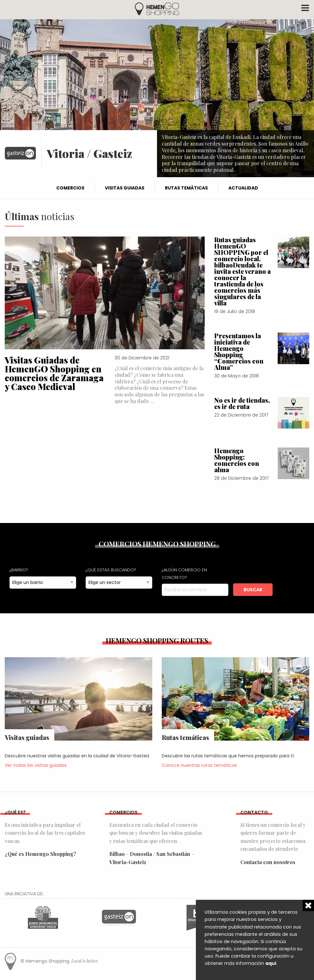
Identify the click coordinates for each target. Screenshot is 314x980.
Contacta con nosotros (268, 862)
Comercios (70, 188)
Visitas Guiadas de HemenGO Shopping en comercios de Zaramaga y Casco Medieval (54, 373)
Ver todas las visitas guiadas (36, 765)
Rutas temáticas (186, 188)
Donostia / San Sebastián (160, 854)
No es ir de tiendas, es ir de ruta (242, 403)
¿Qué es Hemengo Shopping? (40, 854)
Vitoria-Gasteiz (128, 862)
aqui (271, 963)
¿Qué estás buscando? (111, 570)
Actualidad (243, 188)
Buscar (253, 590)
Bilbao (117, 854)
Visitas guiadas (125, 188)
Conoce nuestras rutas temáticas (199, 765)
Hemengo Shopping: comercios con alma (237, 460)
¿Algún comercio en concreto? (184, 574)
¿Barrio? (19, 570)
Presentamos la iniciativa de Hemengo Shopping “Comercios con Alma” (239, 351)
